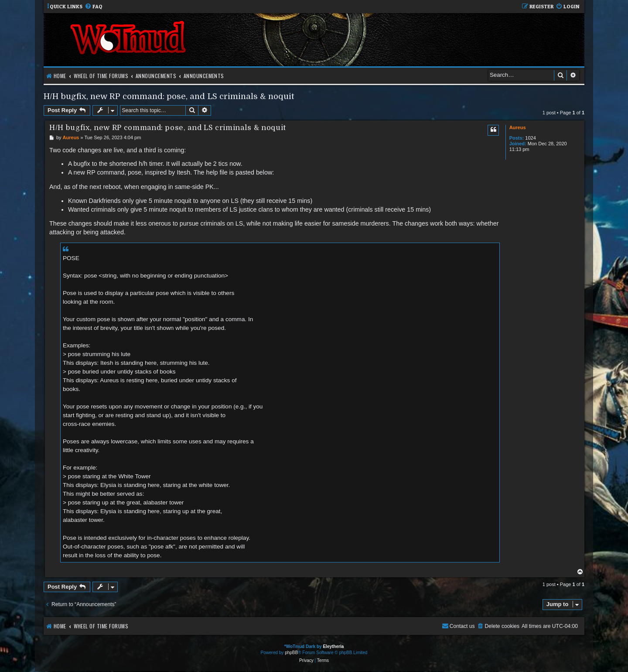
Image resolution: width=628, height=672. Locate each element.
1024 (530, 138)
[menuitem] (94, 7)
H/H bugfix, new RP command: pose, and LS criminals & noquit (169, 96)
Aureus (518, 127)
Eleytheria (333, 646)
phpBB (291, 653)
